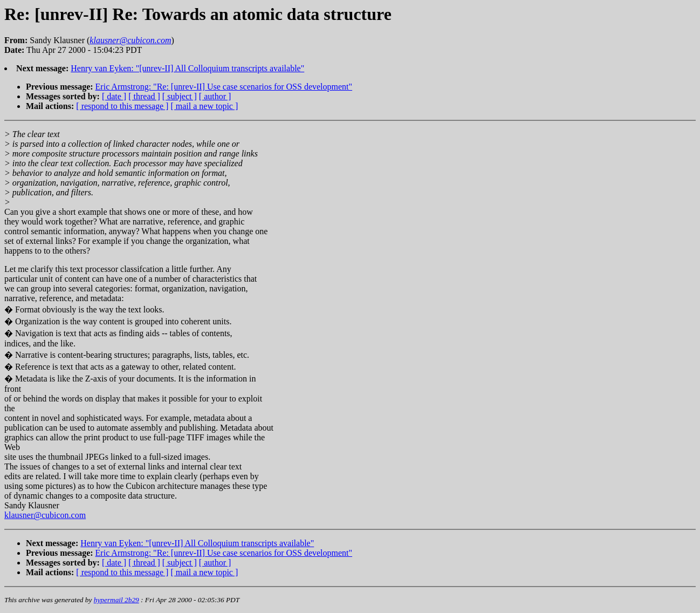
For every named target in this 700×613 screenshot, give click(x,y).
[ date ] (114, 96)
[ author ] (215, 96)
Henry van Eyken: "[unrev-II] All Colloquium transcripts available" (187, 68)
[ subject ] (180, 96)
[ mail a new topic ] (204, 106)
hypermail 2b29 (116, 600)
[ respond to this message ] (122, 106)
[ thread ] (144, 96)
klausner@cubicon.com (45, 515)
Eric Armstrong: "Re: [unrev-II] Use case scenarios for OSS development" (224, 87)
